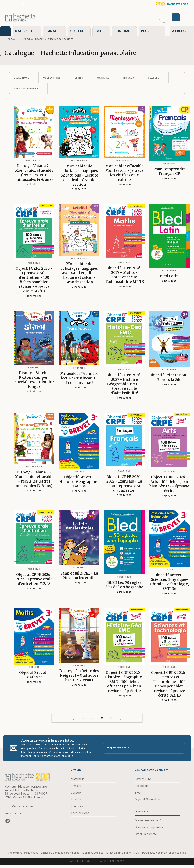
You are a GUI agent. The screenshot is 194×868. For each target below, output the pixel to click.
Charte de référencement (23, 853)
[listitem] (23, 4)
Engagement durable (119, 853)
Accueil (12, 39)
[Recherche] (164, 17)
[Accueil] (20, 17)
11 (111, 718)
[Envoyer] (180, 748)
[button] (24, 78)
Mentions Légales (93, 853)
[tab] (5, 31)
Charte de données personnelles (60, 853)
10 (102, 718)
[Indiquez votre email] (139, 748)
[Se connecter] (180, 17)
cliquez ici (68, 756)
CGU (137, 853)
